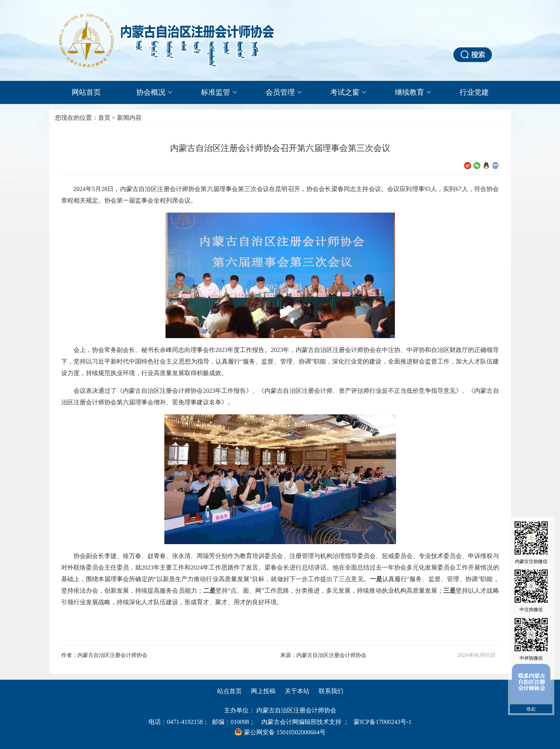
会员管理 (284, 92)
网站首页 (86, 92)
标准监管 (219, 92)
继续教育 (413, 92)
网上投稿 (263, 691)
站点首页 (229, 691)
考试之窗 (348, 92)
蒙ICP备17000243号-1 (383, 722)
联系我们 (331, 691)
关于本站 (297, 691)
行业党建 (474, 92)
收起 (531, 709)
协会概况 (154, 92)
